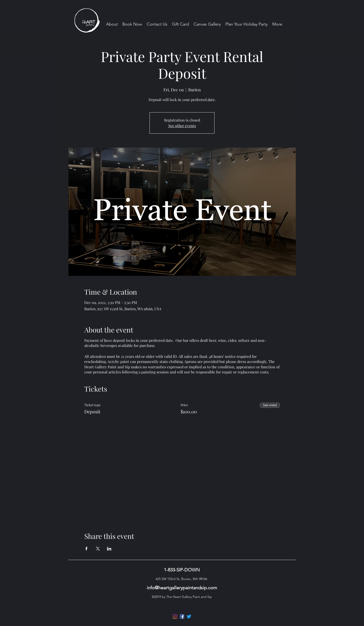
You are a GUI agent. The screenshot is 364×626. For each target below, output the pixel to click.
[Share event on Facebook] (86, 549)
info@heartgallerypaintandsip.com (182, 588)
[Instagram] (175, 616)
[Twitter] (189, 616)
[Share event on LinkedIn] (109, 549)
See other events (182, 126)
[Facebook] (182, 616)
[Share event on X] (98, 549)
